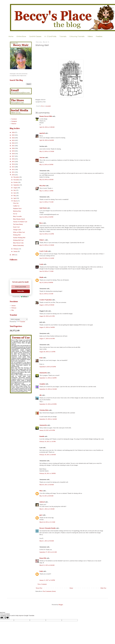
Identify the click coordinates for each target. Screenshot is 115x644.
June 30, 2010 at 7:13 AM (46, 271)
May (15, 196)
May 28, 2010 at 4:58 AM (46, 180)
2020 (13, 148)
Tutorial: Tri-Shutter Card (20, 222)
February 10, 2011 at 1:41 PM (47, 442)
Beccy (41, 223)
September (16, 185)
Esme (41, 358)
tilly (41, 395)
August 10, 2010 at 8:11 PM (47, 316)
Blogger (61, 605)
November (16, 180)
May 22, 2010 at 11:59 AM (47, 151)
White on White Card (19, 232)
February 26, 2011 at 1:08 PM (47, 473)
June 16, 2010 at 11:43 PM (47, 234)
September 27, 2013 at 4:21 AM (48, 552)
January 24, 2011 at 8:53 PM (47, 430)
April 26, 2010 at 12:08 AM (47, 127)
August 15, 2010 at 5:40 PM (47, 327)
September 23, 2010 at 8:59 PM (48, 404)
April (15, 198)
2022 (13, 143)
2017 (13, 156)
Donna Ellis (43, 558)
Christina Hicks (44, 410)
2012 (13, 169)
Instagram (14, 121)
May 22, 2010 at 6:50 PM (46, 165)
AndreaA (42, 502)
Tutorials (63, 36)
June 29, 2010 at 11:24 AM (47, 258)
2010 (13, 175)
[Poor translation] (7, 618)
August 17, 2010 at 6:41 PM (47, 339)
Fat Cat (15, 214)
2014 (13, 164)
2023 (13, 140)
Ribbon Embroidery (19, 245)
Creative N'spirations (46, 300)
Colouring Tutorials (77, 36)
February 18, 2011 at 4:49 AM (48, 455)
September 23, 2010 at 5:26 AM (48, 389)
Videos (90, 36)
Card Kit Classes (35, 36)
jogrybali (42, 133)
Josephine (42, 384)
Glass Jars (16, 203)
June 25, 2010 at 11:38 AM (47, 245)
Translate (21, 322)
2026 (13, 132)
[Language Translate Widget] (19, 319)
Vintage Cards (17, 230)
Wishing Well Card (18, 240)
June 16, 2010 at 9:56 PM (46, 217)
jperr (41, 515)
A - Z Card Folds (50, 36)
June (15, 193)
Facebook (14, 119)
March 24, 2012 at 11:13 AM (47, 522)
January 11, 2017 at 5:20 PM (47, 580)
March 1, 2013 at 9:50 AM (47, 541)
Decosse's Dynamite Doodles (48, 528)
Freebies (99, 36)
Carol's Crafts (44, 251)
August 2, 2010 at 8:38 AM (47, 305)
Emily (41, 571)
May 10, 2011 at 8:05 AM (46, 496)
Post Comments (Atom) (49, 591)
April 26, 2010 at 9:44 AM (47, 140)
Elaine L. (42, 240)
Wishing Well (17, 235)
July (15, 190)
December (16, 177)
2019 (13, 151)
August (16, 188)
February (16, 249)
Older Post (103, 588)
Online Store (21, 36)
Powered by (21, 297)
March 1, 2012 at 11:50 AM (47, 509)
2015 (13, 162)
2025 (13, 135)
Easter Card (16, 227)
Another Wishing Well (19, 238)
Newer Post (39, 588)
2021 (13, 146)
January (16, 251)
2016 (13, 159)
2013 (13, 167)
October (16, 182)
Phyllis (41, 277)
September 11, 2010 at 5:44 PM (48, 378)
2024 (13, 138)
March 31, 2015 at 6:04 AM (47, 565)
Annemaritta (43, 373)
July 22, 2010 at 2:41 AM (46, 294)
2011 (13, 172)
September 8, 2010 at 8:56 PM (48, 367)
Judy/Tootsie (43, 208)
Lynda (41, 264)
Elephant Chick (17, 208)
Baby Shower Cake (18, 243)
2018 (13, 154)
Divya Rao (42, 186)
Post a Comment (42, 584)
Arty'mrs (42, 157)
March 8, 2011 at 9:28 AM (47, 485)
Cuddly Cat (16, 206)
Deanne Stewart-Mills (46, 116)
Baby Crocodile (17, 216)
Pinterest (14, 124)
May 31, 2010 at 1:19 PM (46, 191)
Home (11, 36)
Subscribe (21, 291)
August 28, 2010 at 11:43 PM (47, 352)
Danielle (42, 436)
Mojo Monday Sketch (19, 219)
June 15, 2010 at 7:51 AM (46, 202)
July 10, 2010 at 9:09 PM (46, 282)
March (15, 201)
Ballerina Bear (17, 211)
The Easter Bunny (18, 224)
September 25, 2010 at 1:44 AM (48, 419)
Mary (41, 491)
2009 (13, 255)
